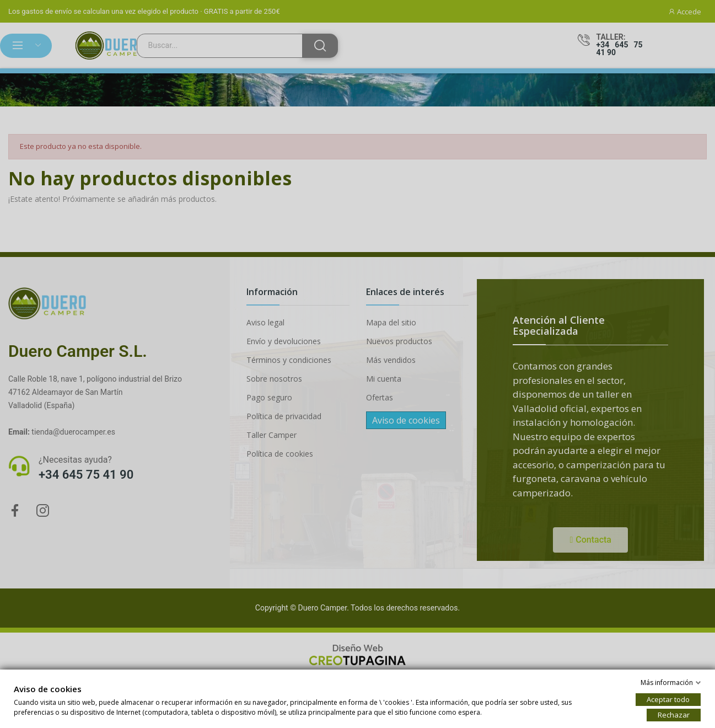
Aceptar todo (668, 699)
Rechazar (674, 715)
